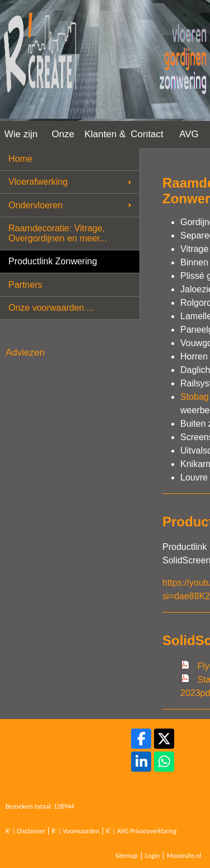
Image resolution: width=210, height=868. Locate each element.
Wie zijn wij (21, 138)
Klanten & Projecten (105, 138)
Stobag (195, 397)
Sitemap (127, 856)
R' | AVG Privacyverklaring (141, 831)
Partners (25, 285)
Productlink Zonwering (53, 261)
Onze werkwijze (63, 138)
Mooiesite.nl (184, 856)
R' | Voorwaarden (76, 831)
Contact (147, 134)
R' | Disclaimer (25, 831)
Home (20, 159)
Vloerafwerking (38, 182)
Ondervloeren (36, 205)
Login (152, 856)
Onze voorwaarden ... (51, 308)
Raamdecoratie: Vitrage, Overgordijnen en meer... (58, 233)
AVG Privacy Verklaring (189, 138)
